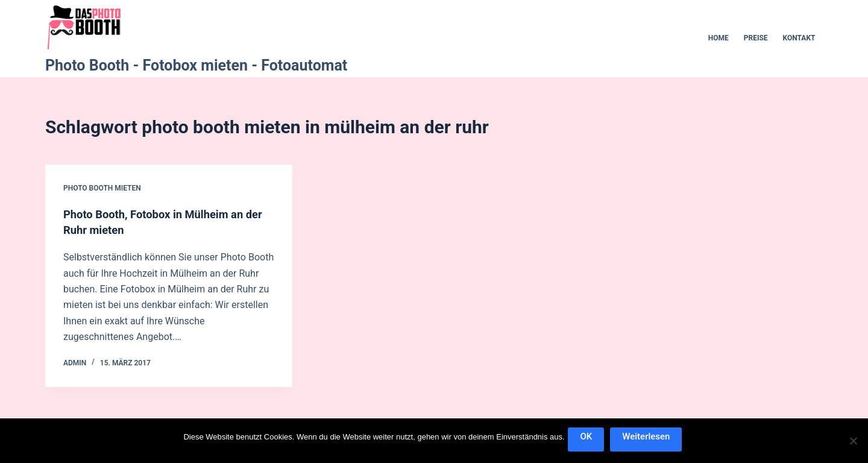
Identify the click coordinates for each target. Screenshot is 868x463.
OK (589, 439)
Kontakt (799, 38)
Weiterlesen (648, 439)
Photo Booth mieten (102, 188)
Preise (756, 38)
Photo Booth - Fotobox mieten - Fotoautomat (196, 65)
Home (719, 38)
